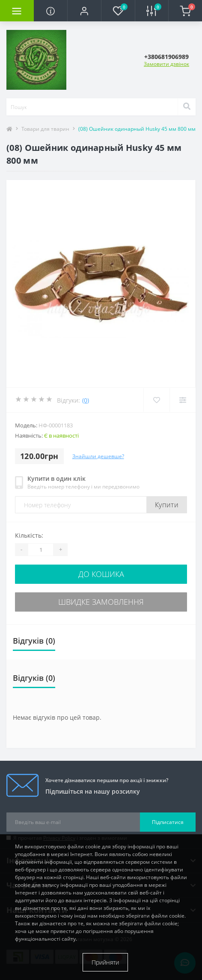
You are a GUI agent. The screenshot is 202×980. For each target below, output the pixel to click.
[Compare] (183, 400)
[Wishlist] (156, 400)
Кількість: (29, 535)
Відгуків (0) (34, 641)
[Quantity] (41, 550)
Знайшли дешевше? (98, 456)
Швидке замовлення (101, 602)
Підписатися (168, 822)
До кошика (101, 574)
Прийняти (105, 962)
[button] (84, 11)
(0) (86, 400)
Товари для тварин (45, 129)
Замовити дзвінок (166, 64)
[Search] (187, 107)
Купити (167, 505)
